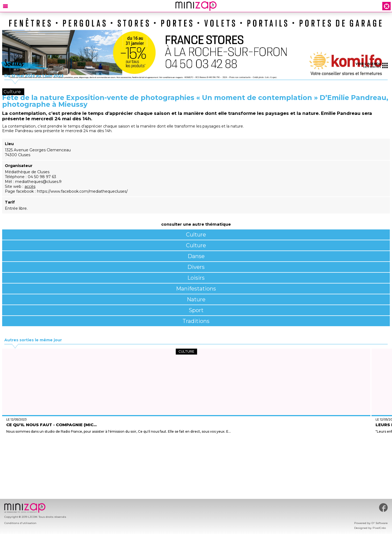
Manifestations (196, 289)
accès (30, 186)
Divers (196, 267)
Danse (196, 256)
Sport (196, 310)
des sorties (372, 65)
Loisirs (196, 278)
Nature (196, 299)
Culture (196, 235)
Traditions (196, 321)
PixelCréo (379, 528)
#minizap (383, 508)
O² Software (380, 523)
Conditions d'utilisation (20, 523)
